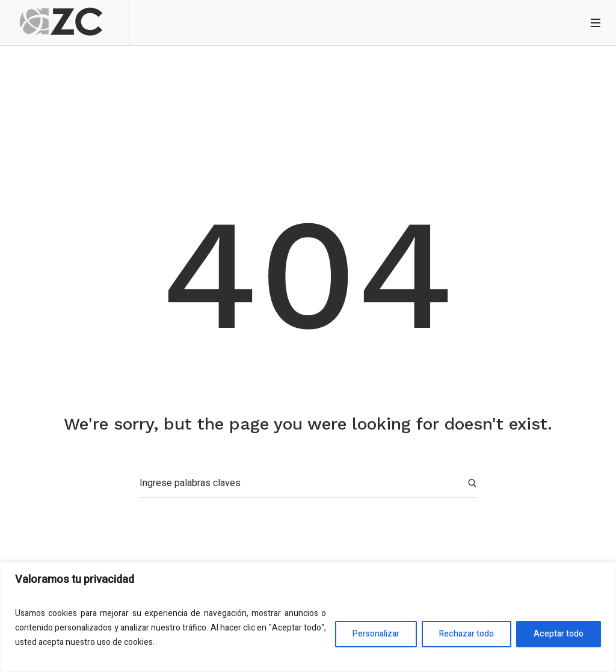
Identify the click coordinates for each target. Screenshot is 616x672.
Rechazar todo (467, 634)
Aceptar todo (559, 634)
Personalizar (376, 634)
